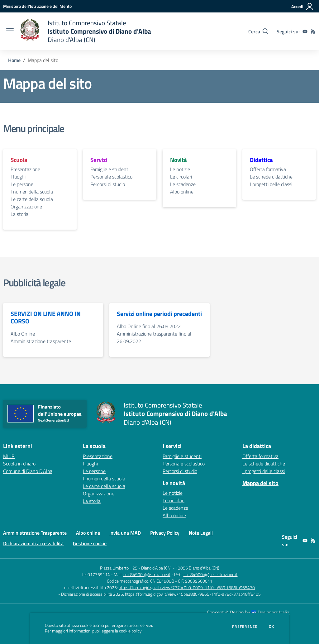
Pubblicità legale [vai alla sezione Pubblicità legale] (34, 283)
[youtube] (305, 31)
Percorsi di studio (108, 184)
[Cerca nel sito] (258, 31)
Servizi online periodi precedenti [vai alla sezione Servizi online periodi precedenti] (159, 314)
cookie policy (130, 631)
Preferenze (245, 627)
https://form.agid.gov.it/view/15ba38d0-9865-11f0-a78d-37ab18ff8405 (193, 594)
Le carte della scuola (32, 199)
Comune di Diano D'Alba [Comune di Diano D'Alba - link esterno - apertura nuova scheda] (28, 471)
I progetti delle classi (271, 184)
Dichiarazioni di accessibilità (33, 543)
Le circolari (181, 177)
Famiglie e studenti (110, 169)
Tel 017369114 (96, 574)
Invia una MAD (125, 533)
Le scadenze (183, 184)
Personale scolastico (111, 177)
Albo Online (23, 334)
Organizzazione (26, 207)
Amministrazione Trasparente (35, 533)
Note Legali (201, 533)
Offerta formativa (268, 169)
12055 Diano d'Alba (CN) (197, 568)
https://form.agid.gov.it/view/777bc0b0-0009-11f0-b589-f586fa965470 (187, 587)
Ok (272, 627)
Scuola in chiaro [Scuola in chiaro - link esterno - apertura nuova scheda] (19, 464)
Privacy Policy (165, 533)
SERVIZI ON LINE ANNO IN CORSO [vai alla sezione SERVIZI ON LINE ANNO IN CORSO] (46, 317)
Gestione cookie (90, 543)
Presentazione (25, 169)
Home (14, 60)
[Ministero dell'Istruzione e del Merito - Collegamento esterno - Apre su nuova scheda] (37, 6)
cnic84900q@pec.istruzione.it (211, 574)
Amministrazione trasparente (41, 341)
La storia (19, 214)
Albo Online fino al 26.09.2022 (149, 326)
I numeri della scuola (32, 192)
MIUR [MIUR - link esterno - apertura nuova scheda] (9, 456)
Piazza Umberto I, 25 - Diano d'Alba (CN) (136, 568)
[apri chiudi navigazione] (10, 31)
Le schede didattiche (271, 177)
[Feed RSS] (313, 31)
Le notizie (180, 169)
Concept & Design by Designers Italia (248, 612)
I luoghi (18, 177)
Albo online (182, 192)
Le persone (22, 184)
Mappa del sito (260, 483)
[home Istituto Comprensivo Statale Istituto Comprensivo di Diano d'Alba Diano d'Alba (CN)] (86, 31)
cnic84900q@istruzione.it (147, 574)
